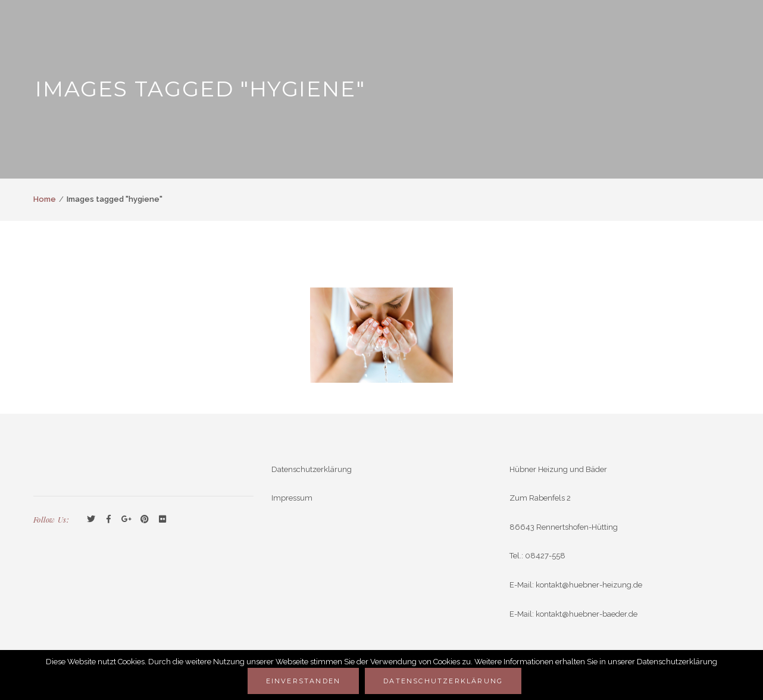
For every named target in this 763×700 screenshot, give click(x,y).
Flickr (162, 520)
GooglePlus (127, 520)
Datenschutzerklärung (312, 469)
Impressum (292, 498)
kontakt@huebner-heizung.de (589, 585)
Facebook (109, 520)
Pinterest (145, 520)
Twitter (91, 520)
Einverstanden (304, 681)
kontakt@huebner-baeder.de (587, 614)
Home (45, 199)
